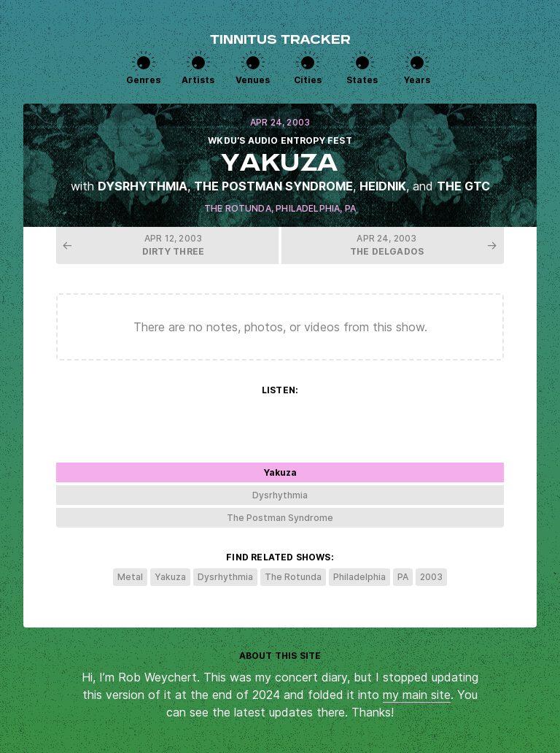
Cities (308, 80)
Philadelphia (308, 208)
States (362, 80)
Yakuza (170, 577)
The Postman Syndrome (273, 186)
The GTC (463, 186)
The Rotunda (238, 208)
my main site (417, 695)
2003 (431, 577)
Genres (143, 80)
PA (350, 208)
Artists (198, 80)
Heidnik (383, 186)
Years (417, 80)
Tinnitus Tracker (280, 41)
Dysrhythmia (143, 186)
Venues (253, 80)
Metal (130, 577)
